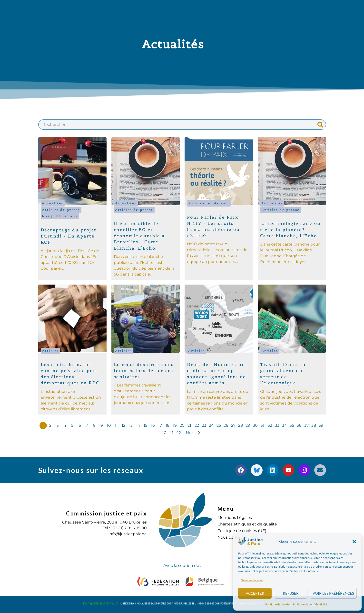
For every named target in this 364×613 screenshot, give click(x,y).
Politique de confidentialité (310, 604)
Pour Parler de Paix (209, 203)
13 (131, 425)
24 (211, 425)
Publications (170, 9)
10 (109, 425)
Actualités (53, 203)
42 (178, 433)
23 (204, 425)
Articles (50, 351)
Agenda (203, 9)
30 (255, 425)
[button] (354, 542)
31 (262, 425)
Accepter (255, 593)
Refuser (291, 593)
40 (164, 433)
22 (197, 425)
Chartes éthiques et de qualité (247, 524)
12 (123, 425)
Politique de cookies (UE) (242, 531)
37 (306, 425)
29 (248, 425)
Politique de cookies (278, 604)
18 (167, 425)
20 (182, 425)
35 (292, 425)
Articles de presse (61, 210)
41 (171, 433)
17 (160, 425)
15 (145, 425)
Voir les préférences (333, 593)
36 (299, 425)
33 (277, 425)
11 (116, 425)
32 (270, 425)
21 (189, 425)
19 (175, 425)
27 (233, 425)
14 (138, 425)
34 (285, 425)
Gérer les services (252, 580)
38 (314, 425)
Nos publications (60, 216)
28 (241, 425)
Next (191, 433)
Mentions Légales (235, 518)
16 (153, 425)
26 (226, 425)
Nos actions (130, 9)
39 (321, 425)
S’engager (233, 9)
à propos (93, 9)
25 (219, 425)
